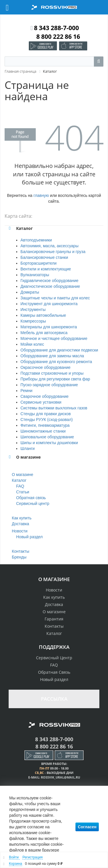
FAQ (20, 486)
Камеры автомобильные (43, 315)
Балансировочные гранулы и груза (53, 252)
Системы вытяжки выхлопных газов (54, 408)
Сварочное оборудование (44, 396)
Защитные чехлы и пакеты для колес (55, 298)
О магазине (22, 475)
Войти (14, 857)
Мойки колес (32, 344)
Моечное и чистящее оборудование (54, 338)
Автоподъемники (36, 240)
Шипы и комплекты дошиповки (49, 443)
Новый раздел (29, 537)
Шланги (28, 448)
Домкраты (30, 292)
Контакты (20, 551)
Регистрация (33, 857)
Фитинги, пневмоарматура (45, 425)
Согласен (87, 827)
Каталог (19, 480)
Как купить (22, 518)
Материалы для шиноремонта (49, 327)
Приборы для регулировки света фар (55, 379)
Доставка (20, 524)
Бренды (19, 557)
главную (41, 195)
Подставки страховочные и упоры (52, 373)
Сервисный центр (33, 503)
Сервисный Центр (54, 658)
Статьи (23, 492)
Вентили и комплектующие (46, 269)
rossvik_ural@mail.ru (60, 777)
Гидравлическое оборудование (49, 281)
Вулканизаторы (35, 275)
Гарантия (54, 619)
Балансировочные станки (44, 257)
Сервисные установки (41, 402)
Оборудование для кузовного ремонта (56, 362)
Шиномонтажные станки (43, 431)
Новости (20, 531)
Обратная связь (31, 498)
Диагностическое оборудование (50, 286)
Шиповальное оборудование (47, 437)
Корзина (16, 864)
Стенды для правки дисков (46, 414)
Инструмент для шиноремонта (49, 304)
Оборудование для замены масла (52, 356)
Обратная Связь (54, 672)
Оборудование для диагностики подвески (59, 350)
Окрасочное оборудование (46, 367)
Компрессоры (33, 321)
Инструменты (33, 310)
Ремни (26, 391)
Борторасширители (38, 263)
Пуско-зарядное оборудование (49, 385)
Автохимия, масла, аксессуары (49, 246)
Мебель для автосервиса (44, 333)
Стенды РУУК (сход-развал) (47, 420)
